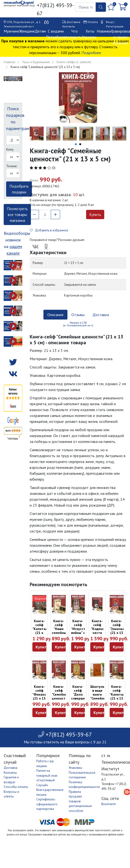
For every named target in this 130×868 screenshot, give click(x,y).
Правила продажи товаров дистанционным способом (80, 801)
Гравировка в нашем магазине (121, 37)
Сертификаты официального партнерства (47, 804)
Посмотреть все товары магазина (17, 214)
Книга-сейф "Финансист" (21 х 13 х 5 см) (43, 694)
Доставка (73, 22)
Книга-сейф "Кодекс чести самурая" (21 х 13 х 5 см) (98, 633)
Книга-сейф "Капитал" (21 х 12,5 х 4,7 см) (41, 631)
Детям (40, 31)
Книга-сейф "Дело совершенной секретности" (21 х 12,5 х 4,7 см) (82, 700)
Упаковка (75, 768)
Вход (109, 22)
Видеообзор (43, 599)
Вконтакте (109, 804)
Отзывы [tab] (78, 315)
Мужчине (11, 31)
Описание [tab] (55, 315)
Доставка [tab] (101, 315)
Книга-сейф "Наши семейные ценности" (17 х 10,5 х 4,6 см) (60, 635)
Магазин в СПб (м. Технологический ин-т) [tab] (78, 324)
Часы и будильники (36, 62)
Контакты (69, 26)
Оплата (93, 22)
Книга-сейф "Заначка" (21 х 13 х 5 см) (118, 629)
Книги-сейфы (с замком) (74, 62)
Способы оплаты (16, 787)
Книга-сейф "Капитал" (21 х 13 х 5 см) (118, 694)
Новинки (104, 31)
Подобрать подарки (19, 189)
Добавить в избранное (49, 230)
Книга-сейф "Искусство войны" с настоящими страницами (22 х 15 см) (82, 635)
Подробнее (91, 53)
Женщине (27, 31)
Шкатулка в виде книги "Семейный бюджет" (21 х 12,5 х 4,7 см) (99, 700)
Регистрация (115, 26)
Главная (9, 62)
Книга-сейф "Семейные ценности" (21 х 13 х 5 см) (61, 696)
